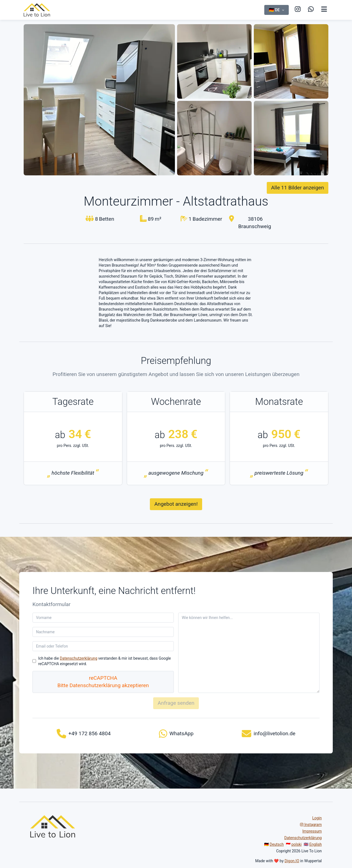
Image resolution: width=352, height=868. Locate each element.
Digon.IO (292, 861)
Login (317, 818)
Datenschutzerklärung (79, 658)
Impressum (312, 831)
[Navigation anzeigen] (324, 9)
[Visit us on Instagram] (284, 9)
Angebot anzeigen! (176, 504)
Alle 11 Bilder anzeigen (298, 188)
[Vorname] (103, 618)
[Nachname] (103, 632)
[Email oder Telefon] (103, 646)
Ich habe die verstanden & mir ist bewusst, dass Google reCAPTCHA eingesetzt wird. (105, 661)
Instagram (311, 825)
